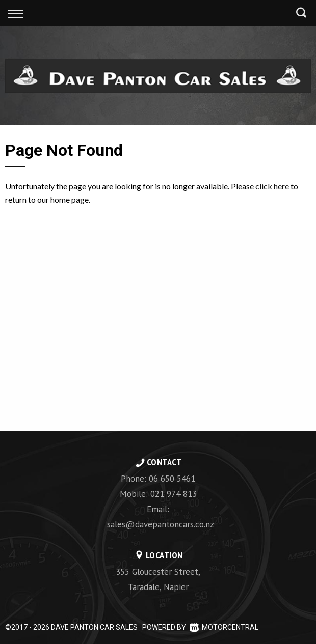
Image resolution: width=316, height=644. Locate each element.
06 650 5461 (172, 479)
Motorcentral (224, 627)
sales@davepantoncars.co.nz (161, 524)
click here (272, 186)
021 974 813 (174, 494)
